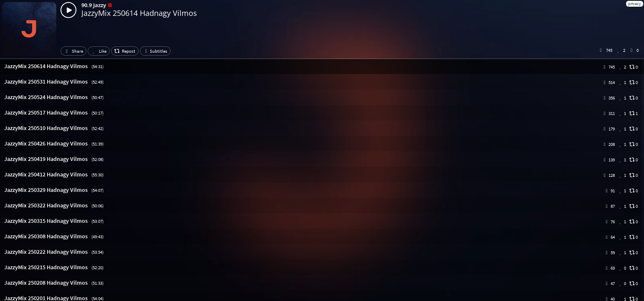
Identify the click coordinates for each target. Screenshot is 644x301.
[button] (322, 66)
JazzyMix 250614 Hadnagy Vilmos (139, 13)
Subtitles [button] (155, 51)
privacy (635, 4)
